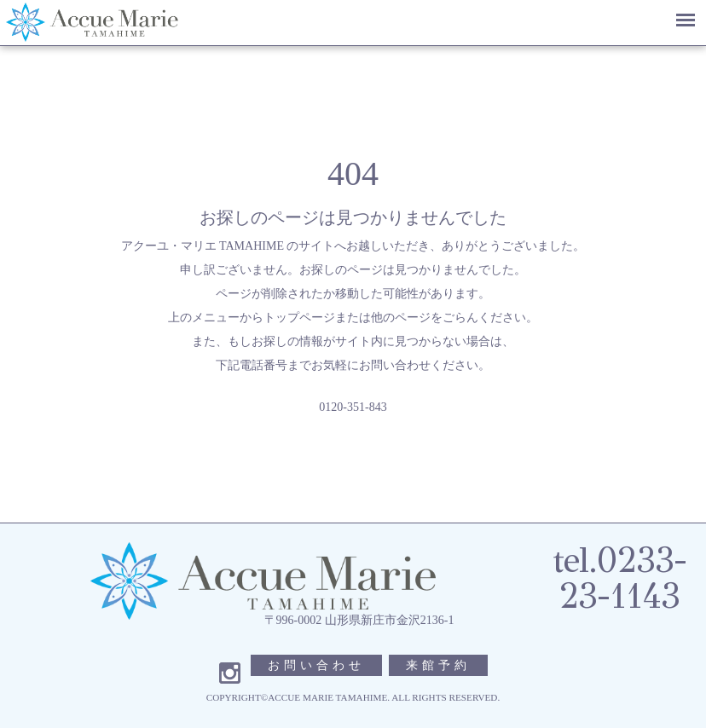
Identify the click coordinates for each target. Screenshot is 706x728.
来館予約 (438, 665)
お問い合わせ (316, 665)
